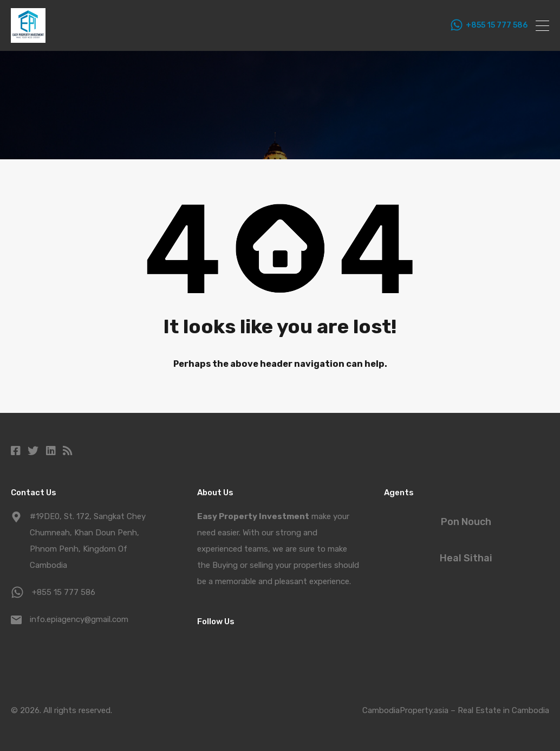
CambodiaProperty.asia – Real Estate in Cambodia (456, 710)
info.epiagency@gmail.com (79, 619)
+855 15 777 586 (497, 25)
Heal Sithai (466, 558)
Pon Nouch (466, 522)
